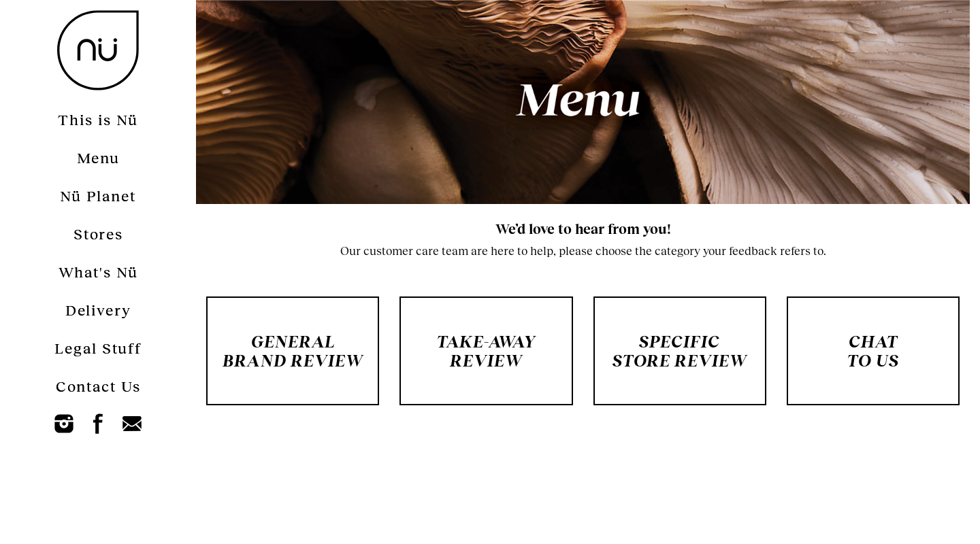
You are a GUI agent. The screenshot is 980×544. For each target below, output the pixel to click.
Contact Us (98, 386)
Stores (98, 234)
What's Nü (98, 272)
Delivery (98, 310)
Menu (98, 157)
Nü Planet (98, 195)
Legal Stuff (98, 348)
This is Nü (98, 119)
